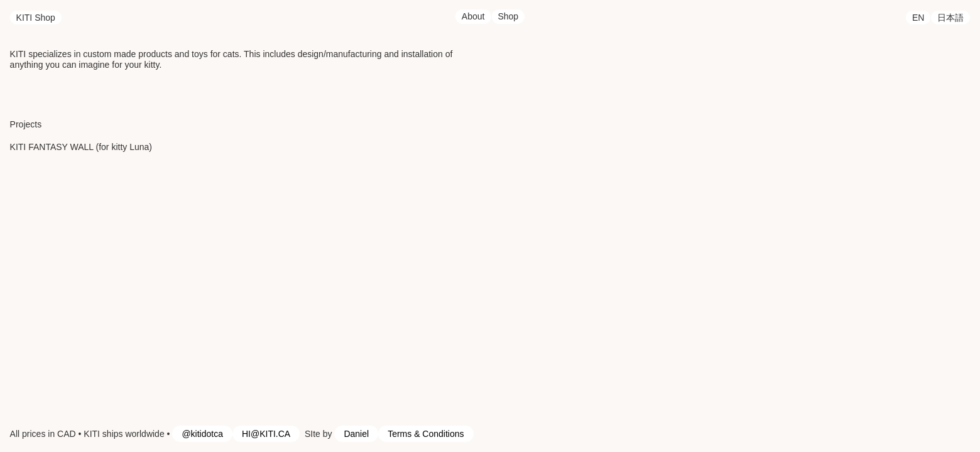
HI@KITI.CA (266, 434)
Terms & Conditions (426, 434)
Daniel (356, 434)
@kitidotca (202, 434)
